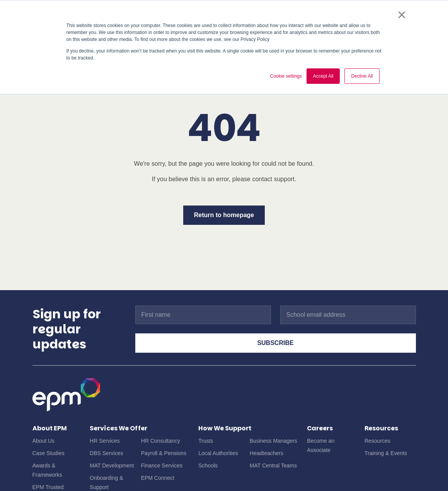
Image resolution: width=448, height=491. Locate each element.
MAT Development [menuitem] (112, 466)
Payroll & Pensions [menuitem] (164, 453)
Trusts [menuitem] (206, 441)
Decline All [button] (362, 76)
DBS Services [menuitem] (106, 453)
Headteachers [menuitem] (267, 453)
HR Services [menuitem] (105, 441)
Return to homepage (224, 215)
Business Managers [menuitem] (273, 441)
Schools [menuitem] (208, 466)
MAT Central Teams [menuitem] (273, 466)
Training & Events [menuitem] (386, 453)
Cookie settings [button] (286, 76)
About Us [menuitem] (44, 441)
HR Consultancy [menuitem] (161, 441)
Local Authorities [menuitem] (218, 453)
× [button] (402, 15)
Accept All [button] (323, 76)
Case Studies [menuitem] (49, 453)
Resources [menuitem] (377, 441)
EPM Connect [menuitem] (158, 478)
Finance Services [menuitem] (162, 466)
